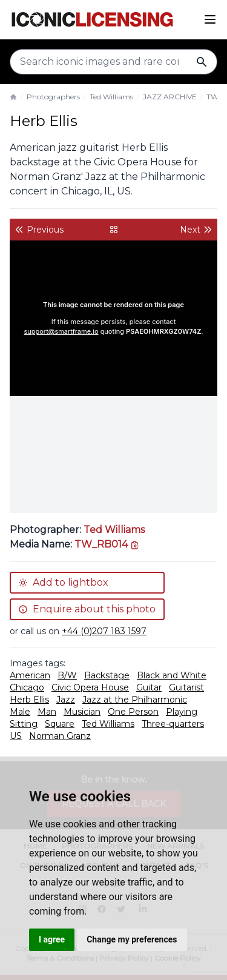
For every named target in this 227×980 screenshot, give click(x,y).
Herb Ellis (29, 700)
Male (20, 712)
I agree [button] (52, 939)
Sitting (24, 724)
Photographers (53, 97)
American (30, 675)
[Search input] (113, 62)
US (16, 736)
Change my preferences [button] (132, 939)
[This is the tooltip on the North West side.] (107, 544)
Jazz (66, 700)
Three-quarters (173, 724)
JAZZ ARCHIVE (170, 97)
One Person (133, 712)
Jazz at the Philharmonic (135, 700)
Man (47, 712)
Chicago (27, 687)
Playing (182, 712)
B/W (67, 675)
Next (196, 230)
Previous (39, 230)
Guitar (149, 687)
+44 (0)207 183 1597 (104, 631)
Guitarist (186, 687)
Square (60, 724)
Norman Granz (60, 736)
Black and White (172, 675)
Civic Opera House (90, 687)
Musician (82, 712)
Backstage (107, 675)
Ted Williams (111, 97)
